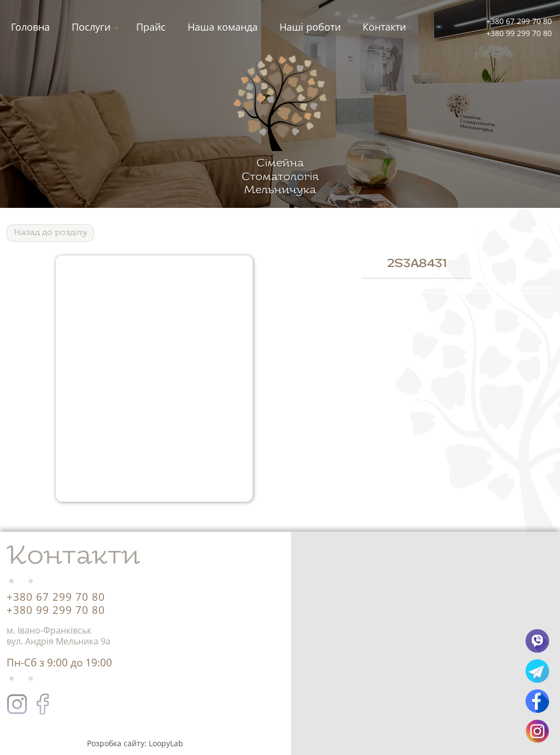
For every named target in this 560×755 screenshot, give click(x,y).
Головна (30, 27)
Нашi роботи (310, 27)
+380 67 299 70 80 (519, 21)
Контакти (384, 27)
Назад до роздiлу (50, 233)
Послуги (91, 27)
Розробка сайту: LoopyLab (135, 743)
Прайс (151, 27)
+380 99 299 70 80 (519, 33)
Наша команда (223, 27)
